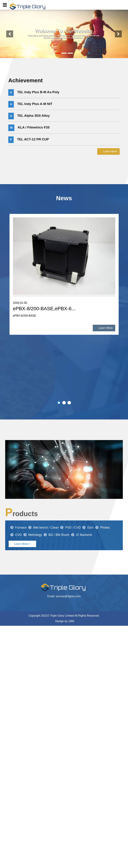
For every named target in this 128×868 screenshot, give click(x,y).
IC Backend (82, 535)
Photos (103, 528)
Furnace (18, 528)
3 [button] (69, 403)
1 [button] (59, 403)
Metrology (33, 535)
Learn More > (22, 544)
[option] (64, 274)
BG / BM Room (57, 535)
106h (72, 621)
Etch (88, 528)
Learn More (110, 151)
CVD (16, 535)
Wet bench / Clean (44, 528)
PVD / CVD (70, 528)
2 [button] (64, 403)
